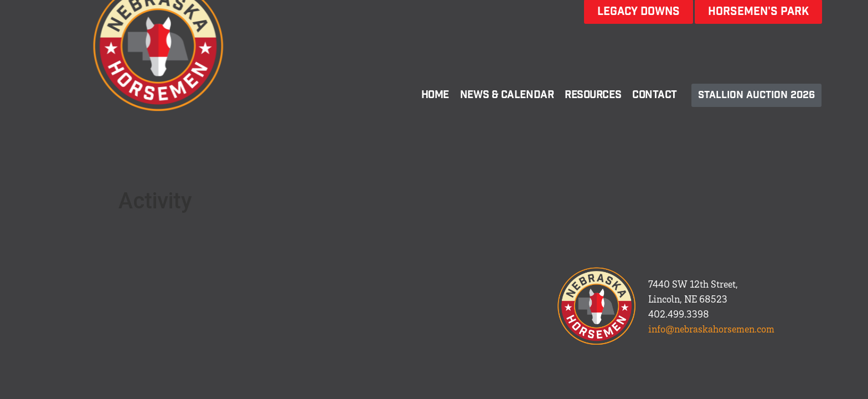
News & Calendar (507, 95)
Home (435, 95)
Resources (593, 95)
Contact (655, 95)
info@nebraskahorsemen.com (711, 329)
